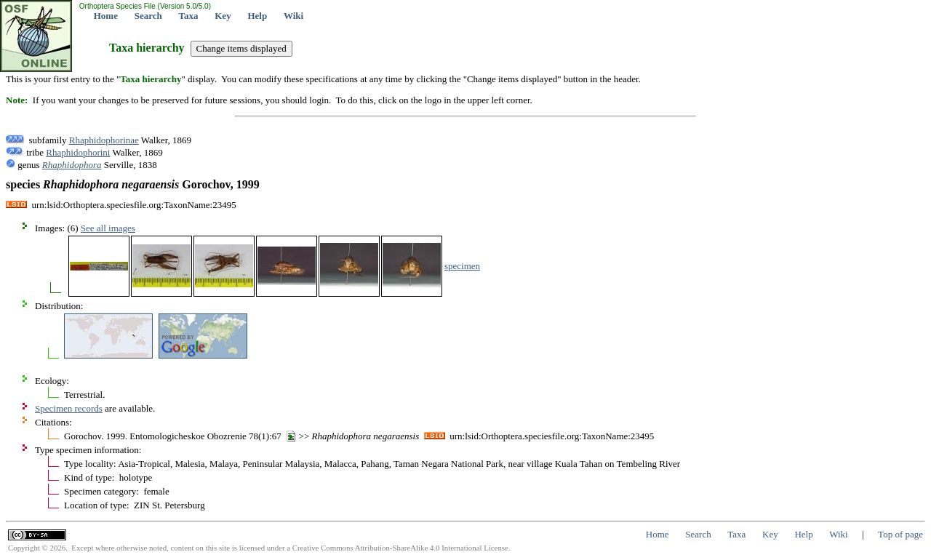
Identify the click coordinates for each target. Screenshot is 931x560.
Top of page (900, 534)
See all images (108, 228)
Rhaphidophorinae (104, 140)
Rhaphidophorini (78, 152)
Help (257, 16)
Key (223, 16)
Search (148, 16)
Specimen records (69, 408)
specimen (462, 266)
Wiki (293, 16)
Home (106, 16)
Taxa (189, 16)
